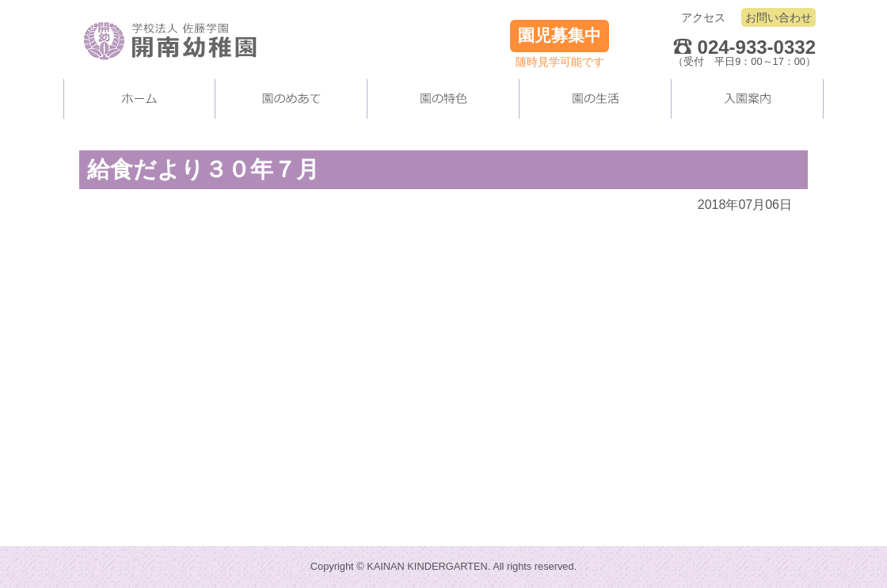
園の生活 (596, 99)
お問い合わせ (779, 17)
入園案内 (748, 99)
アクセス (703, 17)
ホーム (139, 99)
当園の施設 (443, 99)
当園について (291, 99)
